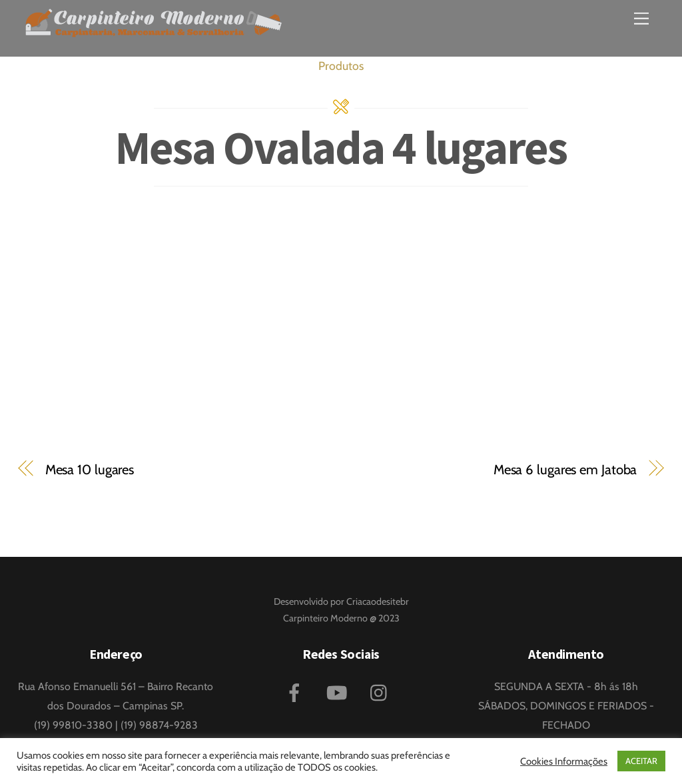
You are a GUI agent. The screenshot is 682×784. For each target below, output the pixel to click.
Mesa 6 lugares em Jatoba (565, 469)
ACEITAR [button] (641, 761)
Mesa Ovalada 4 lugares (341, 147)
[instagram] (382, 692)
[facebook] (297, 692)
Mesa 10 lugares (90, 469)
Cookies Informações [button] (564, 761)
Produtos (341, 66)
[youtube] (339, 692)
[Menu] (641, 18)
